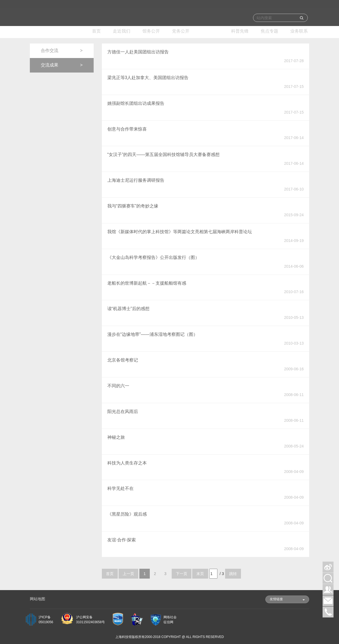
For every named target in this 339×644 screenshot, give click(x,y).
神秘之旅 (116, 437)
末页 (200, 574)
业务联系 (299, 31)
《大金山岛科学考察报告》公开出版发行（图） (153, 257)
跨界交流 (210, 31)
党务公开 (181, 31)
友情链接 (287, 599)
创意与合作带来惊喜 (127, 129)
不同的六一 (118, 386)
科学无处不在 (120, 488)
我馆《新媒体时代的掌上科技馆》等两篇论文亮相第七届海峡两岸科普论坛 (180, 232)
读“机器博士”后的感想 (129, 309)
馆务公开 (151, 31)
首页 (96, 31)
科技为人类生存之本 (127, 463)
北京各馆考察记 (123, 360)
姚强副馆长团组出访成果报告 (136, 103)
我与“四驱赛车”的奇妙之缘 (133, 206)
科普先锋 (240, 31)
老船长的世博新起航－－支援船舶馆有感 (147, 283)
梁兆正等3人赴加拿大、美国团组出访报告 (148, 78)
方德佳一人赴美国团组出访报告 (138, 52)
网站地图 (38, 599)
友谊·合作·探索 (122, 540)
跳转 (233, 574)
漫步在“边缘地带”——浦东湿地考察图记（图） (153, 334)
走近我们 (122, 31)
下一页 (182, 574)
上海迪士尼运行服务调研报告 (136, 180)
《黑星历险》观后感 (127, 514)
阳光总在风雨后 (123, 411)
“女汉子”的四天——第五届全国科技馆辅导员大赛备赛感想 (164, 154)
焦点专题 (269, 31)
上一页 (128, 574)
